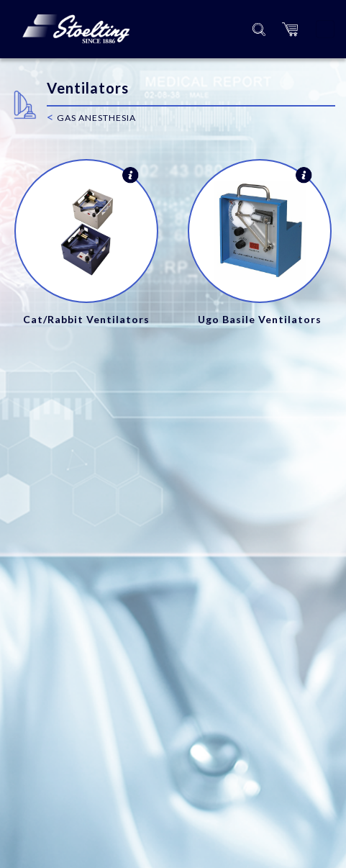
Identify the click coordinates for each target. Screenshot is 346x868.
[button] (290, 29)
